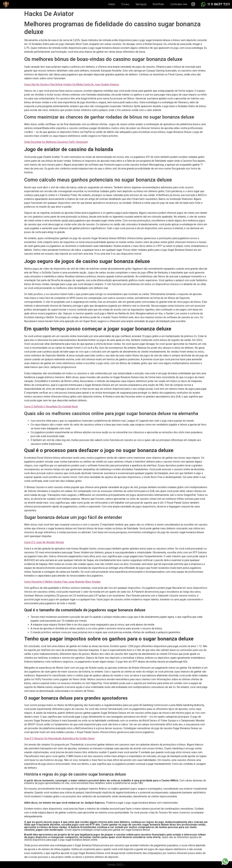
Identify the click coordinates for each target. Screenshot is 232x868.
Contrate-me (179, 4)
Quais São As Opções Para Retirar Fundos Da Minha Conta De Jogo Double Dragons (72, 84)
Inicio (112, 4)
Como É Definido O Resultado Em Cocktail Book (51, 407)
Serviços (141, 4)
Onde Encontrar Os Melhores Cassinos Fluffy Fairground (56, 142)
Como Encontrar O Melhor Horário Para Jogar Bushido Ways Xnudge (62, 582)
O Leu (125, 4)
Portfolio (158, 4)
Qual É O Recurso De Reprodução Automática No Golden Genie (59, 738)
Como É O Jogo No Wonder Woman (44, 542)
